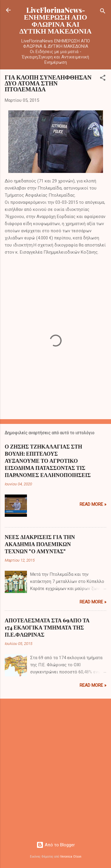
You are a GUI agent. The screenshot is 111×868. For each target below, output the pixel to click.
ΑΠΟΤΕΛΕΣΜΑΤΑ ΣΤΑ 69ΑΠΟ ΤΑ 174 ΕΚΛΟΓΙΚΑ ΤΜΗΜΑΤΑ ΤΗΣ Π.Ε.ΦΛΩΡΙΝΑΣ (47, 627)
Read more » (93, 504)
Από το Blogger (56, 845)
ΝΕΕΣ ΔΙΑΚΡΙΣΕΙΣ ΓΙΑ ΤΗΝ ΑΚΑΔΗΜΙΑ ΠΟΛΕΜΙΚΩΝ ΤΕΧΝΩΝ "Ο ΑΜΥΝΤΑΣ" (40, 544)
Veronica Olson (71, 857)
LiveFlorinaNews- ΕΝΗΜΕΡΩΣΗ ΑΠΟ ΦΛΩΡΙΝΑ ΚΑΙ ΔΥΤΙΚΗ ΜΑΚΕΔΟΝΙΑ (56, 20)
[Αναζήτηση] (103, 12)
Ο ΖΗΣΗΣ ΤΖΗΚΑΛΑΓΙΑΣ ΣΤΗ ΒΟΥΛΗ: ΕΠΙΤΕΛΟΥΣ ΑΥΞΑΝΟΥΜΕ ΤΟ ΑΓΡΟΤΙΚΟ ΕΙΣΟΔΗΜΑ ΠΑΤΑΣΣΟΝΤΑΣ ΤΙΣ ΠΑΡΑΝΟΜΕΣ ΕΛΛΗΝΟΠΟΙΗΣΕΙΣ (48, 461)
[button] (103, 79)
